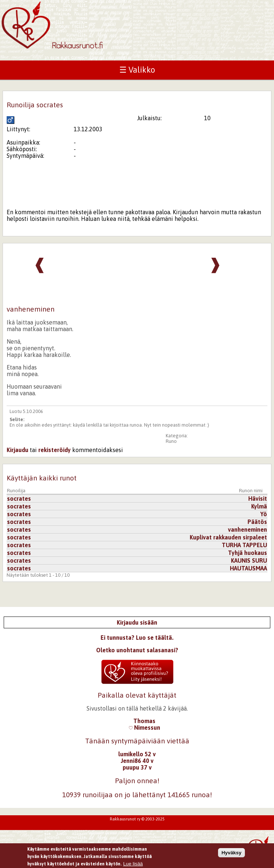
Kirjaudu (17, 450)
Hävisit (258, 499)
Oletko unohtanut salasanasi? (137, 650)
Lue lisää (133, 865)
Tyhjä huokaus (247, 553)
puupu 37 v (137, 767)
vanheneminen (247, 530)
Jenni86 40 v (137, 761)
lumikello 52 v (137, 754)
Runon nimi (251, 491)
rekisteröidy (55, 450)
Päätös (257, 522)
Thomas (144, 721)
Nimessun (145, 728)
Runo (171, 441)
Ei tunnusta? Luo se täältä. (137, 638)
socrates (19, 499)
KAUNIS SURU (249, 560)
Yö (264, 514)
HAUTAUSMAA (248, 568)
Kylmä (259, 506)
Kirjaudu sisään (137, 622)
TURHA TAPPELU (244, 545)
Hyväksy (231, 854)
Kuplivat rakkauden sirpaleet (228, 537)
